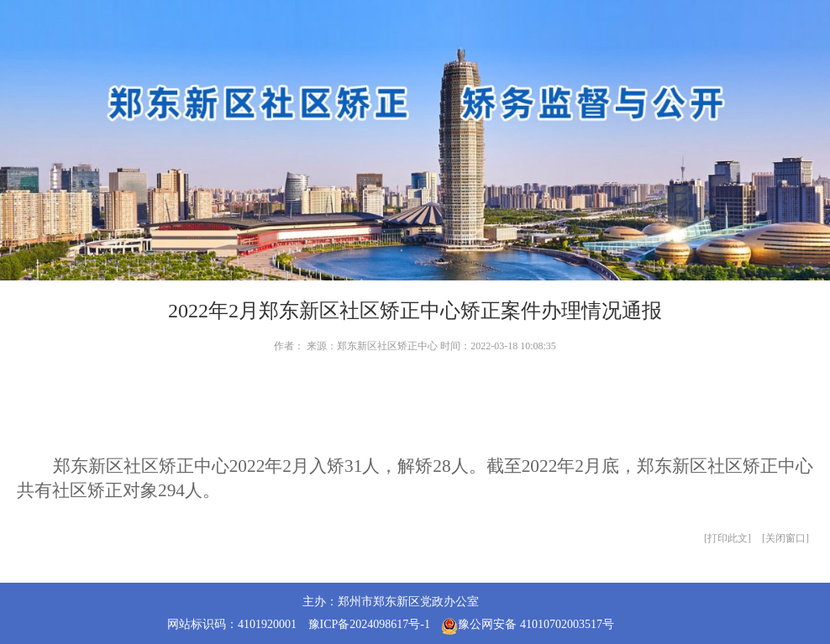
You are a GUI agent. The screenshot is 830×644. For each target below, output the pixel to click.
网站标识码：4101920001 (232, 624)
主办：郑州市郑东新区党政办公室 (391, 602)
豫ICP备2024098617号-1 (369, 624)
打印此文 (728, 538)
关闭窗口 (785, 538)
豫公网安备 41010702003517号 (528, 626)
